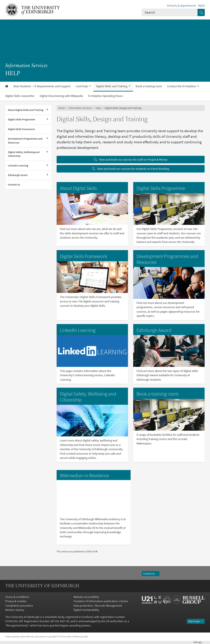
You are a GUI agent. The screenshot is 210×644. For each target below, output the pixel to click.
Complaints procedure (19, 606)
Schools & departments (182, 6)
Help (98, 108)
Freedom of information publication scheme (101, 601)
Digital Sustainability (86, 610)
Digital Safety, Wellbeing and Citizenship (24, 154)
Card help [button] (82, 86)
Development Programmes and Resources (25, 141)
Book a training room (149, 86)
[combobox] (170, 12)
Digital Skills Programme (21, 119)
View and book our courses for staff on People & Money (131, 159)
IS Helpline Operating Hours (105, 96)
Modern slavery (15, 610)
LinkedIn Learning (18, 166)
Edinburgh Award (18, 175)
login (199, 642)
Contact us (151, 574)
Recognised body (17, 625)
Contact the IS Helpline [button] (182, 86)
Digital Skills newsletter (20, 96)
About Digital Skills (78, 188)
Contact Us (14, 185)
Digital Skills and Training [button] (112, 86)
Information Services (26, 66)
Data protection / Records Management (98, 606)
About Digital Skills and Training (26, 110)
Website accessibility (86, 597)
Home (62, 108)
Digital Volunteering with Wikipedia (61, 96)
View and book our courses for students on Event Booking (131, 169)
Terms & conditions (17, 597)
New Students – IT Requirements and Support (42, 86)
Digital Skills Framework (21, 129)
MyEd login (196, 621)
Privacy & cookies (16, 601)
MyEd (201, 6)
